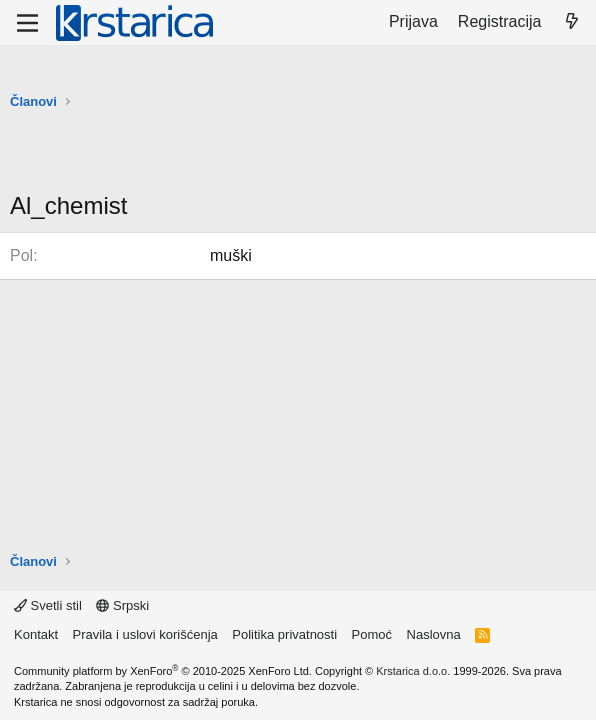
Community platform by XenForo (163, 671)
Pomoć (372, 634)
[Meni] (27, 23)
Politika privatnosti (284, 634)
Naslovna (434, 634)
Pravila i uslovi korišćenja (145, 634)
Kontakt (36, 634)
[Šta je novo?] (571, 22)
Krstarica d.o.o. (413, 671)
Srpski (122, 605)
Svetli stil (48, 605)
